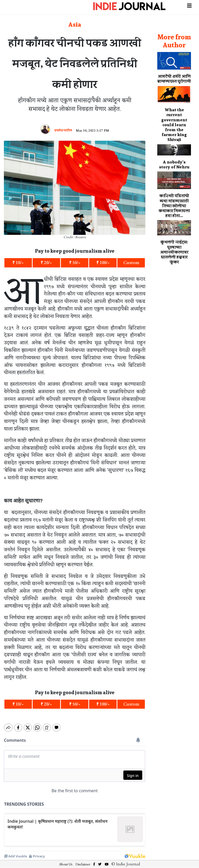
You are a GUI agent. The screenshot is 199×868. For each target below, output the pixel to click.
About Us (66, 860)
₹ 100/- (103, 263)
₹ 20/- (46, 263)
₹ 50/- (75, 263)
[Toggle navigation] (189, 5)
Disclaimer (83, 860)
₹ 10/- (18, 263)
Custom (131, 263)
